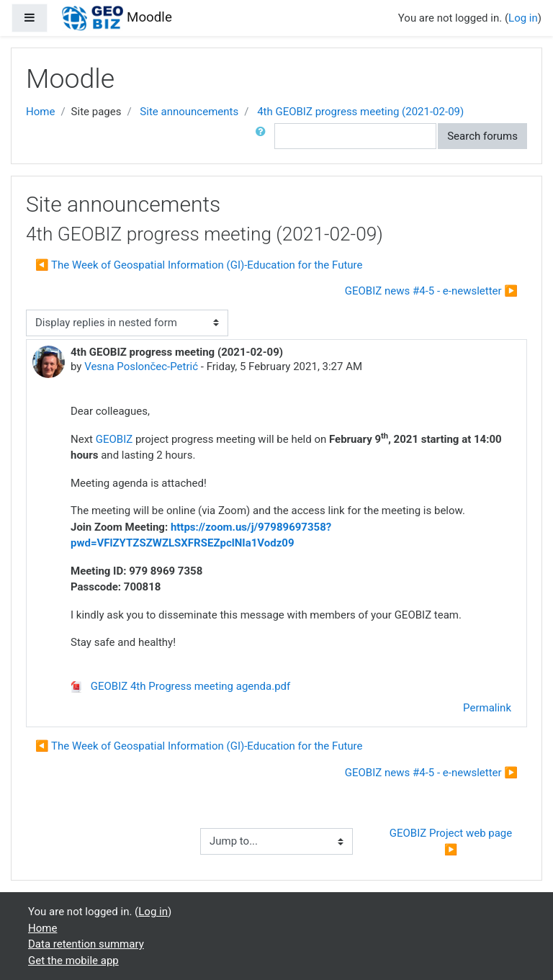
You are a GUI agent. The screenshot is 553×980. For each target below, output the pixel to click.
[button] (264, 136)
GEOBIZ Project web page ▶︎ (452, 841)
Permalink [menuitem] (487, 708)
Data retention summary (86, 944)
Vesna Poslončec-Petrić (141, 367)
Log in (523, 18)
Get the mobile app (73, 961)
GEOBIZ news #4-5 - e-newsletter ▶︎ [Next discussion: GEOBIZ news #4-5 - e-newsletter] (431, 291)
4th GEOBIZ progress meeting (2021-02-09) (360, 112)
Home (40, 112)
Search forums (482, 136)
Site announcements (189, 112)
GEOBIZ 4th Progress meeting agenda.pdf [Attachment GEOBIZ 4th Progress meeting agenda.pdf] (180, 686)
